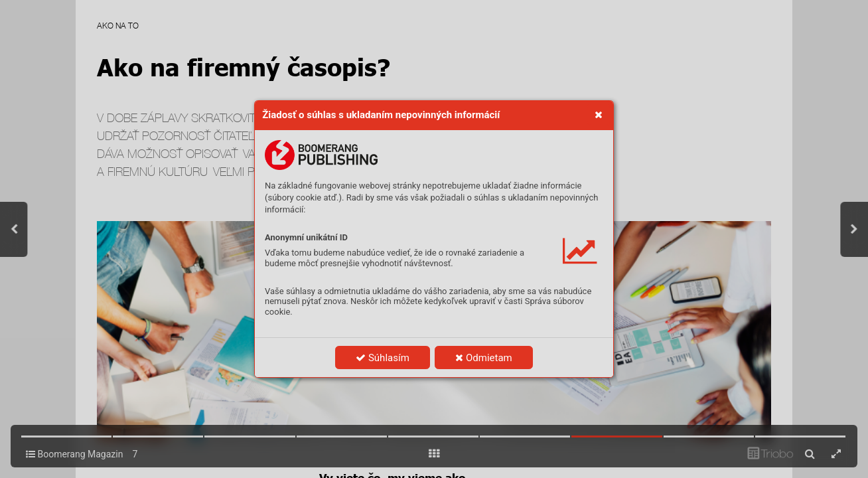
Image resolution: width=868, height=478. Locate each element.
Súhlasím (383, 358)
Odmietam (483, 358)
